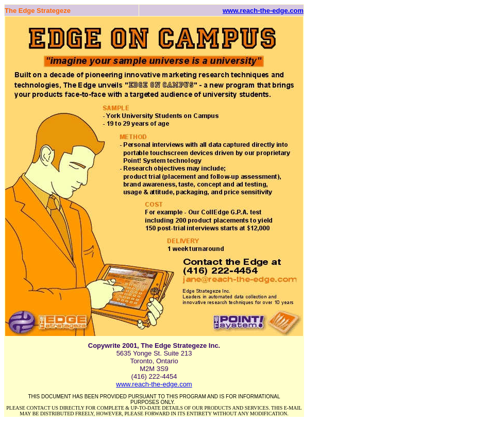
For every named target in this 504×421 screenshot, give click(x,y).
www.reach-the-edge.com (263, 11)
